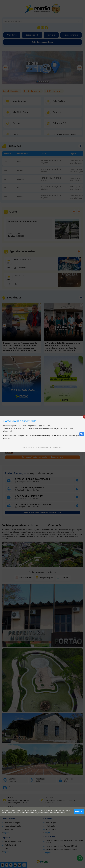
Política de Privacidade (11, 813)
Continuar (79, 811)
